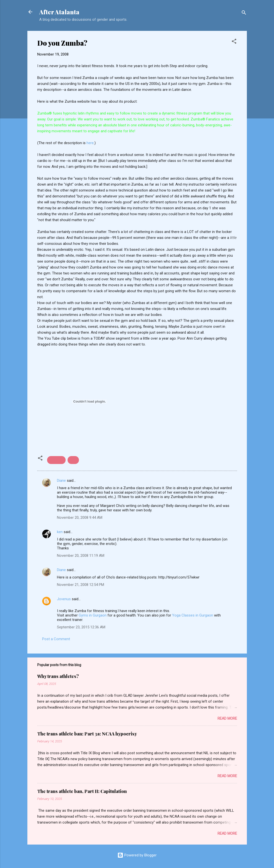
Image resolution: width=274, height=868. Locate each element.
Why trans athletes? (58, 676)
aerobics (56, 460)
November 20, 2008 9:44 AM (80, 518)
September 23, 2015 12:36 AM (81, 627)
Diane (61, 481)
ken (60, 532)
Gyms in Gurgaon (93, 615)
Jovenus (64, 599)
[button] (234, 42)
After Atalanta (59, 12)
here (90, 143)
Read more (227, 718)
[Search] (244, 13)
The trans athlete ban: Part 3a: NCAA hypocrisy (87, 734)
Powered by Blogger (137, 855)
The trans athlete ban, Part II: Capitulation (82, 791)
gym (73, 460)
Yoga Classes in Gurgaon (193, 615)
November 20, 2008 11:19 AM (81, 556)
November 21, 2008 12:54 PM (81, 585)
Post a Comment (56, 639)
